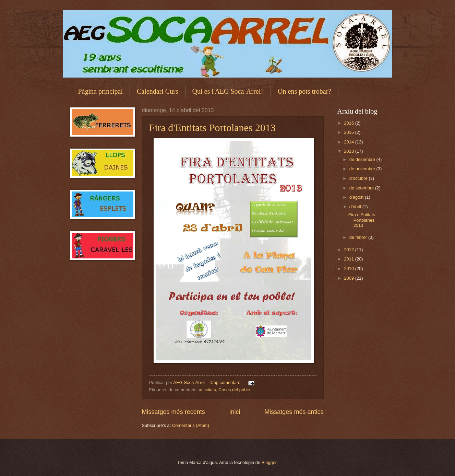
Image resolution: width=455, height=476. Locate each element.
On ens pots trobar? (304, 91)
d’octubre (359, 178)
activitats (207, 390)
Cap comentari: (226, 382)
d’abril (356, 207)
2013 (349, 151)
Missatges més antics (294, 412)
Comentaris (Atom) (191, 425)
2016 (349, 123)
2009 (349, 278)
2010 (349, 269)
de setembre (362, 188)
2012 (349, 250)
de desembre (363, 159)
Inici (235, 412)
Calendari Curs (158, 91)
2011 (349, 259)
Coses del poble (234, 390)
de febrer (359, 237)
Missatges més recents (173, 412)
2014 (349, 142)
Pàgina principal (101, 91)
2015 (349, 132)
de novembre (363, 169)
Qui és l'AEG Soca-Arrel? (228, 91)
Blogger (269, 462)
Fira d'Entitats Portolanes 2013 (213, 127)
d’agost (357, 197)
